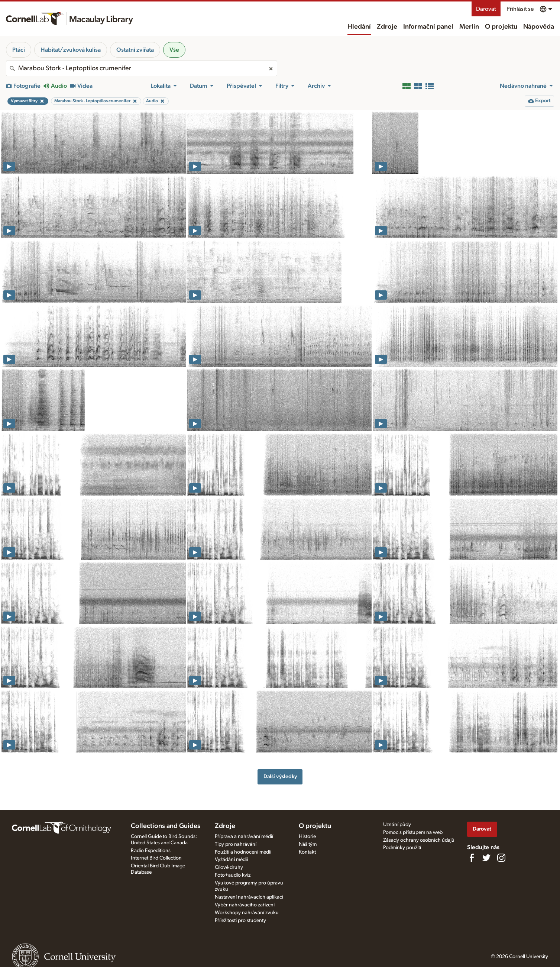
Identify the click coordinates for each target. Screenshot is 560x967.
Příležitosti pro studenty (240, 921)
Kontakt (307, 852)
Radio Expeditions (151, 851)
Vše (174, 50)
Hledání (359, 27)
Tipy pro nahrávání (236, 844)
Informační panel (428, 27)
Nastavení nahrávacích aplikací (249, 897)
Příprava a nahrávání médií (244, 837)
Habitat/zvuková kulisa (71, 50)
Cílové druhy (229, 867)
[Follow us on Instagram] (501, 858)
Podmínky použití (402, 848)
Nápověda (539, 27)
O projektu (501, 27)
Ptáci (19, 50)
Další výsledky (280, 776)
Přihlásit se (520, 9)
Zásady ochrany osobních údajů (419, 840)
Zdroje (387, 27)
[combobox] (142, 68)
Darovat (486, 9)
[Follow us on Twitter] (486, 858)
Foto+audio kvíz (233, 875)
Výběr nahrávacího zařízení (245, 905)
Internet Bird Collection (156, 858)
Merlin (469, 27)
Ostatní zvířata (135, 50)
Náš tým (308, 844)
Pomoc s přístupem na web (413, 832)
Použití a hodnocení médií (243, 852)
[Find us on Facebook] (472, 858)
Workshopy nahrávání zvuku (247, 913)
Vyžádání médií (231, 860)
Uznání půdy (397, 825)
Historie (307, 837)
